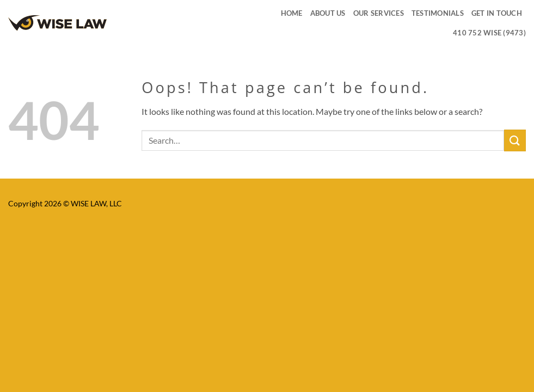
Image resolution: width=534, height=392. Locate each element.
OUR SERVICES (379, 13)
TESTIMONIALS (438, 13)
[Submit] (515, 140)
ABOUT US (328, 13)
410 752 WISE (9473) (489, 33)
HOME (292, 13)
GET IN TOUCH (497, 13)
